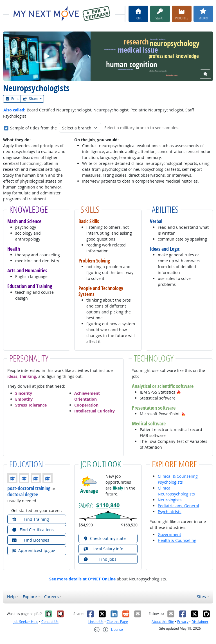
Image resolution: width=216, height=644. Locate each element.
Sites (201, 597)
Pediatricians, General (178, 506)
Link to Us (96, 622)
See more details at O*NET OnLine (82, 579)
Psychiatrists (170, 512)
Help (11, 597)
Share (31, 99)
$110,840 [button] (108, 505)
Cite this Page (117, 622)
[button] (179, 392)
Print (12, 99)
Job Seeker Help (26, 622)
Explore (30, 597)
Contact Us (50, 622)
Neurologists (170, 500)
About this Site (163, 622)
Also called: (14, 110)
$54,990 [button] (86, 525)
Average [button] (89, 491)
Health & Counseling (177, 540)
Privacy (183, 622)
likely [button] (118, 488)
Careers (51, 597)
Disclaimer (200, 622)
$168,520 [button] (129, 525)
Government (169, 534)
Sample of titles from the (33, 128)
